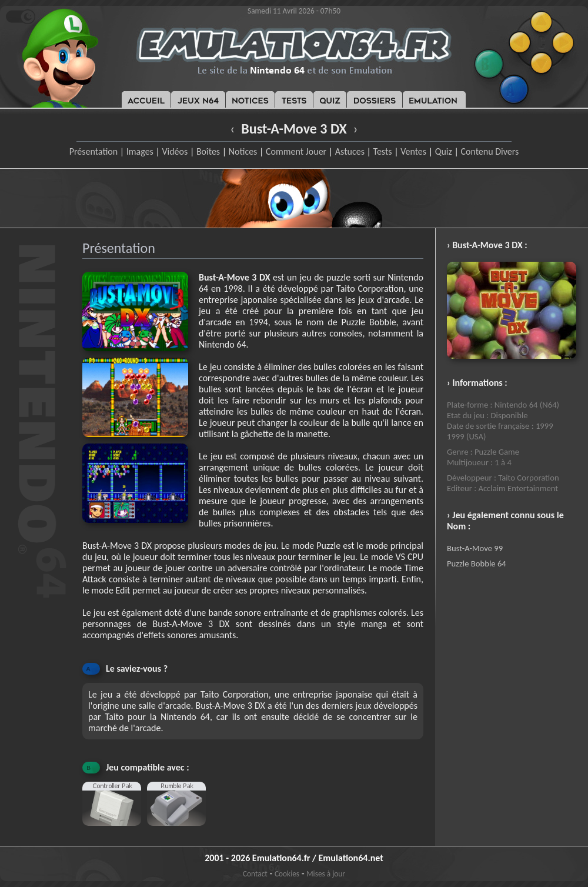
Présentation (94, 151)
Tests (383, 151)
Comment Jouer (296, 151)
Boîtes (208, 151)
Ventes (413, 151)
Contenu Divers (490, 151)
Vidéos (175, 151)
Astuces (350, 151)
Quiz (444, 151)
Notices (243, 151)
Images (140, 151)
